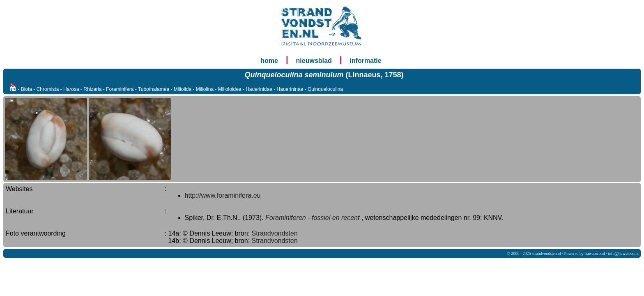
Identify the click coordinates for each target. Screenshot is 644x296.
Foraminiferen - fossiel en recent (312, 218)
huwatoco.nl (595, 253)
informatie (365, 61)
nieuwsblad (314, 61)
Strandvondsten (275, 233)
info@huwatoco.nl (623, 253)
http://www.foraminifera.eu (223, 195)
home (269, 61)
